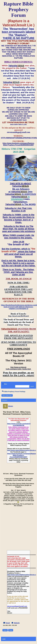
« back (4, 639)
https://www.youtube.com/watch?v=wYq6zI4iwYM (19, 424)
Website (17, 623)
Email (8, 623)
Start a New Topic (7, 395)
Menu (4, 384)
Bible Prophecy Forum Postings (13, 392)
